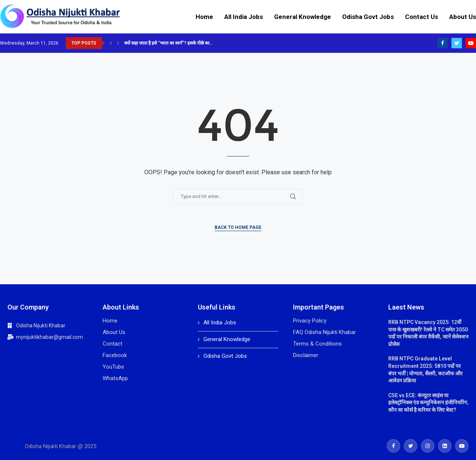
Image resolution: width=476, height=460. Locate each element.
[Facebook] (443, 43)
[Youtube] (471, 43)
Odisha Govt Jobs (368, 17)
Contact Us (422, 17)
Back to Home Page (238, 227)
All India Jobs (244, 17)
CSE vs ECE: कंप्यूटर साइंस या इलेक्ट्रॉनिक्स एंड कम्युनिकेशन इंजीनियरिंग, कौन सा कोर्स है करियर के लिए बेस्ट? (428, 403)
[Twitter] (457, 43)
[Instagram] (428, 446)
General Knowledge (303, 17)
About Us (463, 17)
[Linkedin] (445, 446)
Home (204, 17)
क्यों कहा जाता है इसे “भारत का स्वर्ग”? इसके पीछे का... (168, 43)
